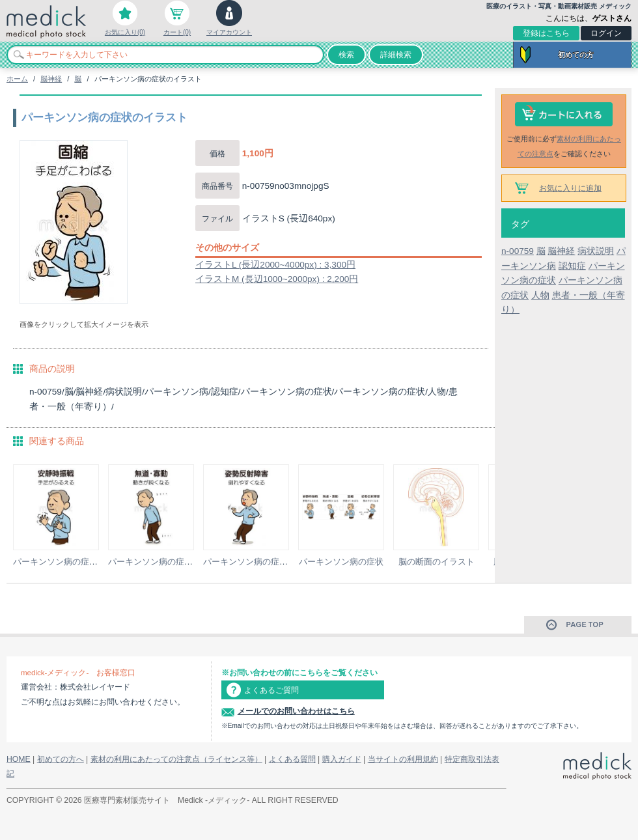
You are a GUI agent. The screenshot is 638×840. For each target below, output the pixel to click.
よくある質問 (292, 759)
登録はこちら (546, 33)
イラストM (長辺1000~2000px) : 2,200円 (277, 279)
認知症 (572, 266)
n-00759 (518, 251)
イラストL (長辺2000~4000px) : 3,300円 (275, 265)
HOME (19, 759)
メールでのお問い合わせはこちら (296, 711)
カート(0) (177, 32)
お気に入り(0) (125, 32)
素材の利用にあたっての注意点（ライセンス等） (176, 759)
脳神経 (51, 79)
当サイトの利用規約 (403, 759)
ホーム (17, 79)
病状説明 (596, 251)
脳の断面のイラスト (437, 562)
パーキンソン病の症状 (341, 562)
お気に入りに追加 (570, 188)
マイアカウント (229, 32)
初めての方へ (61, 759)
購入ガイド (342, 759)
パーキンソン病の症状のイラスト (76, 562)
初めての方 (576, 55)
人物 (540, 295)
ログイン (606, 33)
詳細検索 (396, 55)
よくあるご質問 (271, 690)
